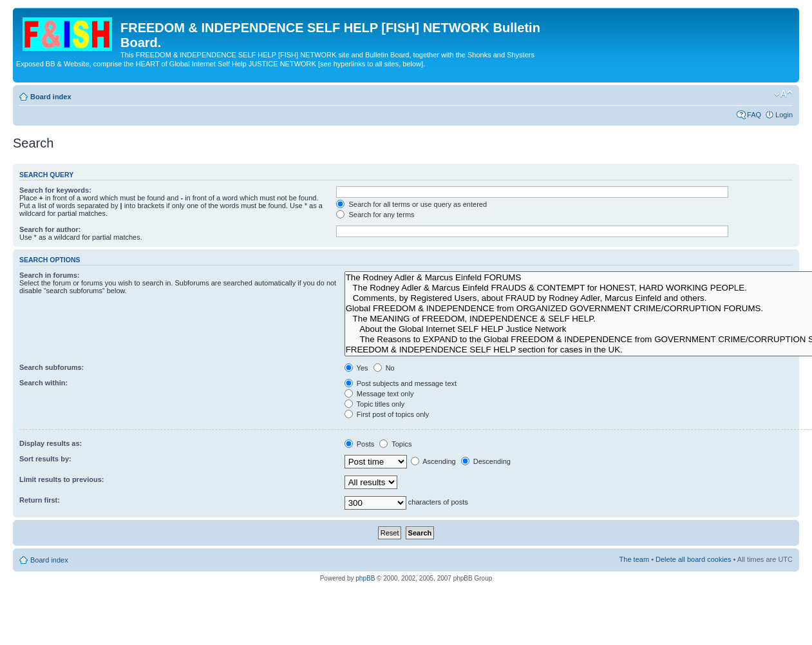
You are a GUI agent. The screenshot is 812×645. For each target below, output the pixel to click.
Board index (51, 97)
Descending (486, 461)
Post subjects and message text (401, 383)
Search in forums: (50, 275)
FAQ (754, 115)
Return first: (40, 500)
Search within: (43, 383)
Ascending (433, 461)
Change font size (783, 94)
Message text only (379, 394)
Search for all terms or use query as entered (411, 204)
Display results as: (51, 443)
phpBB (365, 578)
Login (784, 115)
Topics (395, 444)
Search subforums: (52, 367)
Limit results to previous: (61, 479)
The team (634, 559)
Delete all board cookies (693, 559)
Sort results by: (45, 459)
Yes (356, 368)
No (384, 368)
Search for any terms (375, 215)
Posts (360, 444)
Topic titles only (374, 404)
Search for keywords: (55, 190)
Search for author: (50, 229)
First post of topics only (387, 414)
